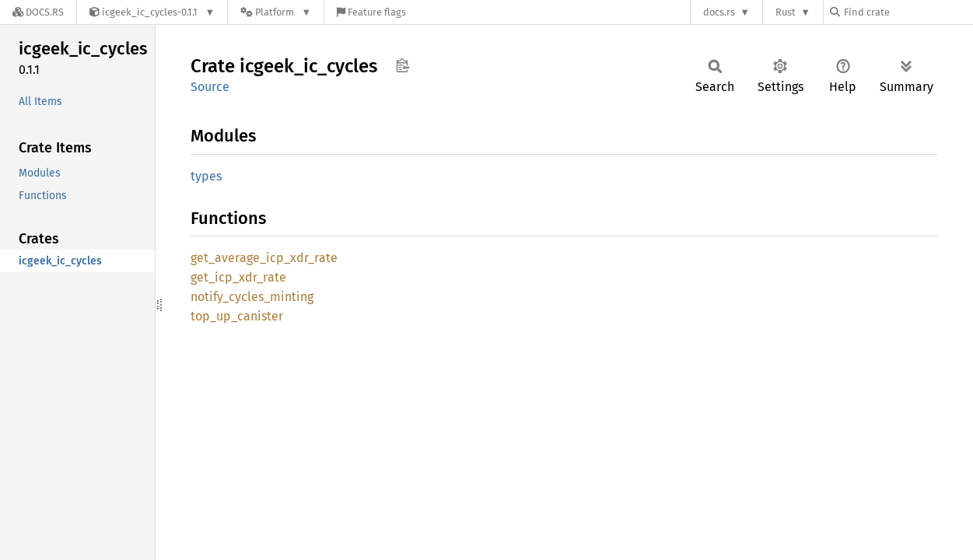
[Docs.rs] (38, 12)
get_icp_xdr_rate (238, 277)
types (206, 176)
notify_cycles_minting (252, 297)
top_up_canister (237, 316)
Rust (786, 12)
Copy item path (402, 65)
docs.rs (719, 12)
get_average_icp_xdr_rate (264, 258)
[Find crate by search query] (908, 12)
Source (210, 87)
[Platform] (276, 12)
